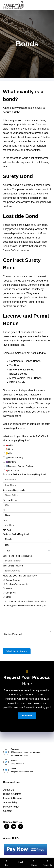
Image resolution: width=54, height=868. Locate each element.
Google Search (13, 580)
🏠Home (10, 449)
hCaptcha (13, 634)
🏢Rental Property (14, 458)
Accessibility (10, 803)
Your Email (13, 566)
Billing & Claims (12, 794)
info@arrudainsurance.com (22, 772)
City (5, 510)
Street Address (10, 500)
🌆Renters (11, 462)
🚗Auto (9, 445)
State (5, 520)
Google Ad (11, 593)
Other (8, 597)
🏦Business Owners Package (20, 466)
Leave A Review (13, 798)
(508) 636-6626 (17, 763)
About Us (9, 790)
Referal (9, 588)
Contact (8, 811)
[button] (27, 716)
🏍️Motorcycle (12, 470)
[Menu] (50, 5)
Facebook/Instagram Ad (17, 584)
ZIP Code (7, 530)
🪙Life (9, 453)
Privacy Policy (11, 807)
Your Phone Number (18, 556)
